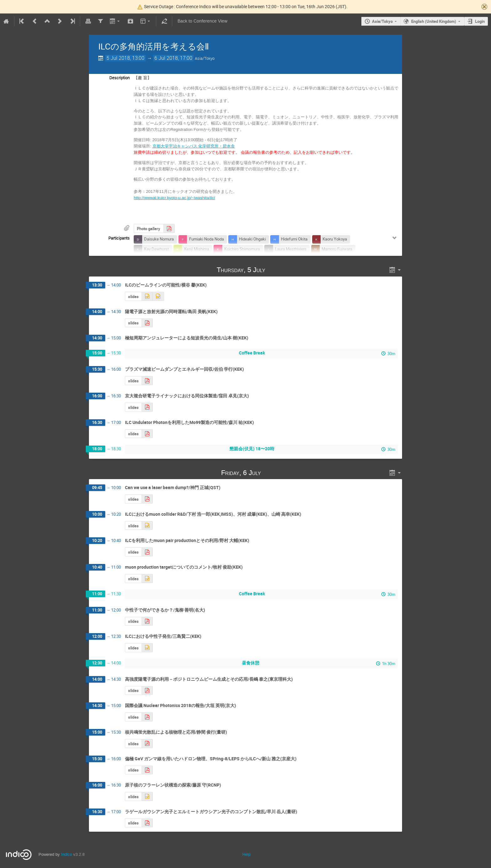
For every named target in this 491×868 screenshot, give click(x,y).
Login (480, 21)
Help (246, 854)
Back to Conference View (202, 21)
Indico (67, 854)
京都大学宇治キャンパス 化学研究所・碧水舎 (194, 146)
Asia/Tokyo (382, 21)
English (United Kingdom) (434, 21)
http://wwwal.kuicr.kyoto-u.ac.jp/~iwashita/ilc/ (174, 198)
